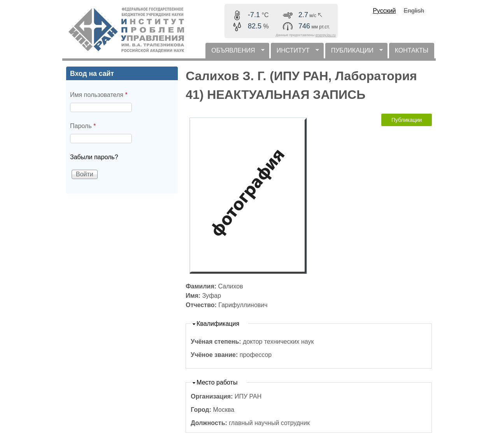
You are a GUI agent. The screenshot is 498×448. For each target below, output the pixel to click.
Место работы (217, 382)
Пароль (83, 126)
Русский (384, 11)
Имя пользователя (99, 95)
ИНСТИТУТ (295, 53)
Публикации (407, 120)
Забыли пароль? (94, 157)
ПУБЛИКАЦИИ (354, 53)
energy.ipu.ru (326, 35)
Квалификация (218, 324)
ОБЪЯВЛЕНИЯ (235, 53)
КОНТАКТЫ (412, 50)
